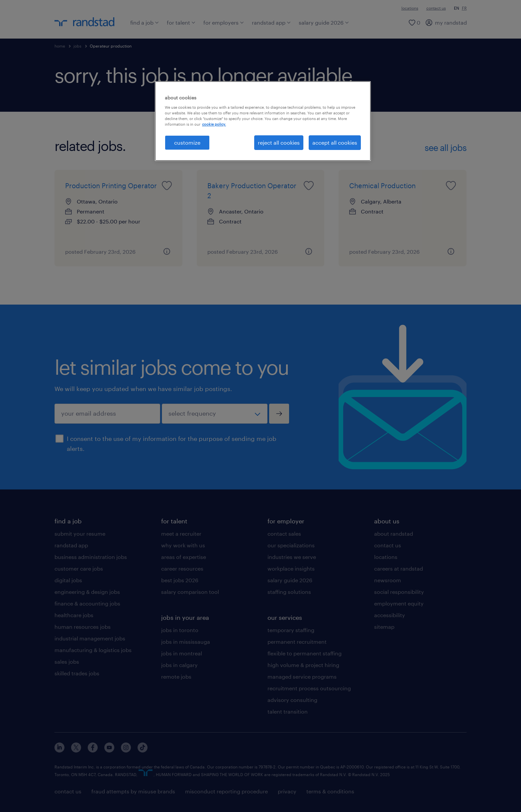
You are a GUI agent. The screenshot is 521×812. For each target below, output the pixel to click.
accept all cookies (335, 142)
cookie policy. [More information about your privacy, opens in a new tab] (214, 124)
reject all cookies (279, 142)
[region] (263, 121)
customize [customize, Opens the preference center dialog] (187, 142)
